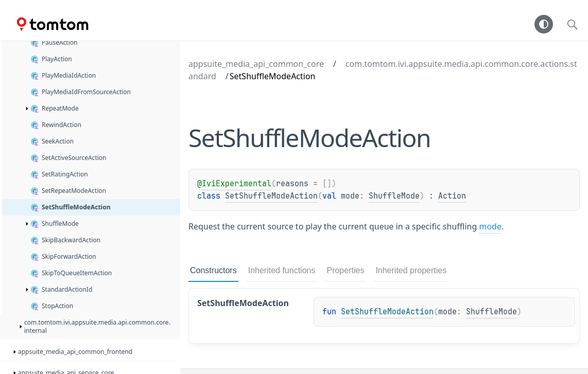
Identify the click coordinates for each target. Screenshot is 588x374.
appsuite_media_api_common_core (256, 64)
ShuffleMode (394, 196)
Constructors (213, 270)
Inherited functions (282, 270)
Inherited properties (411, 270)
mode (490, 226)
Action (452, 196)
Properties (345, 270)
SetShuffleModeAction (271, 196)
